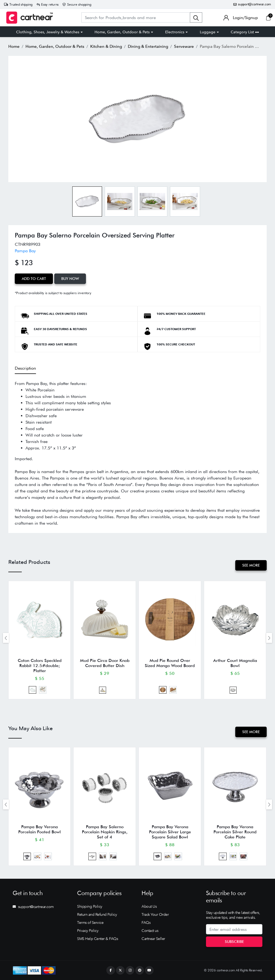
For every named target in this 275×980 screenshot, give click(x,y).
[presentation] (6, 638)
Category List (245, 32)
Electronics (175, 32)
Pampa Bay (25, 251)
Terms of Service (90, 923)
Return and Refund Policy (97, 914)
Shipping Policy (90, 906)
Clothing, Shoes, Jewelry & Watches (48, 32)
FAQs (146, 923)
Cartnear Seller (153, 939)
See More (251, 565)
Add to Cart (34, 279)
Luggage (208, 32)
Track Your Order (155, 914)
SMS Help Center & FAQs (97, 939)
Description (25, 368)
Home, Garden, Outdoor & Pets (122, 32)
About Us (149, 906)
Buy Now (70, 279)
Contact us (150, 931)
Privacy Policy (88, 931)
